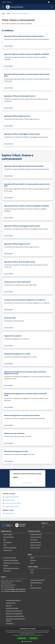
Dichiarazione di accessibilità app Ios (15, 616)
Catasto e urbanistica (36, 545)
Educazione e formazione (10, 558)
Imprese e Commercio (36, 542)
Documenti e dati (8, 550)
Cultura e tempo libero (36, 537)
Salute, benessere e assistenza (11, 568)
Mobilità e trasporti (35, 548)
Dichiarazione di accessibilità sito (14, 611)
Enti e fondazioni (8, 542)
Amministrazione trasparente (13, 600)
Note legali (9, 606)
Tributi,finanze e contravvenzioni (12, 563)
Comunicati (33, 560)
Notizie (32, 558)
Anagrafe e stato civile (36, 534)
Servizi (9, 13)
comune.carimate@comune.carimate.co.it (15, 591)
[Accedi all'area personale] (49, 2)
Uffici (5, 540)
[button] (27, 642)
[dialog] (27, 635)
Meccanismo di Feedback (12, 608)
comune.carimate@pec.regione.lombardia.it (15, 589)
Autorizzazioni (7, 571)
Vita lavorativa (34, 540)
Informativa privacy (11, 603)
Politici (5, 545)
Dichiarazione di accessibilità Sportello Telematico (15, 620)
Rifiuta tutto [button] (33, 638)
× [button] (53, 628)
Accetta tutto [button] (22, 638)
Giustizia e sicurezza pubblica (11, 560)
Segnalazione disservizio (36, 583)
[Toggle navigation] (3, 7)
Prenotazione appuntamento (37, 580)
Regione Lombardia (7, 2)
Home (3, 13)
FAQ (31, 585)
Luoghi (32, 570)
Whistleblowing (10, 623)
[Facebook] (43, 527)
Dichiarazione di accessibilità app (14, 613)
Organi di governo (8, 534)
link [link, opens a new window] (42, 635)
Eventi (32, 573)
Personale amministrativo (10, 548)
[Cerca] (52, 7)
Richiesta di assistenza (36, 588)
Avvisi (32, 563)
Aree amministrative (9, 537)
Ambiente (6, 566)
